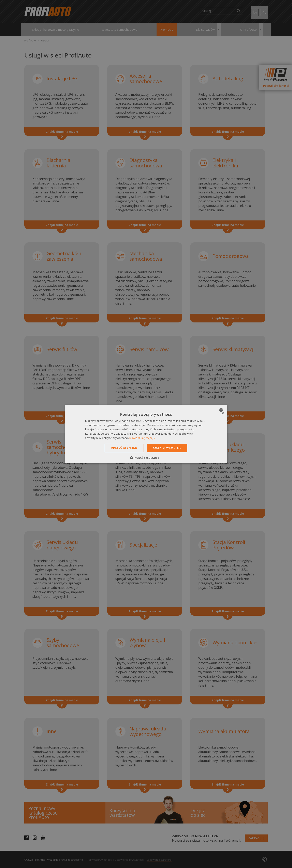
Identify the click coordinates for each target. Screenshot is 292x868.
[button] (146, 458)
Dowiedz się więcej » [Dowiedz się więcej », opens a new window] (142, 438)
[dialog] (146, 434)
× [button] (223, 413)
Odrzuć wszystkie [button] (124, 448)
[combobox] (222, 410)
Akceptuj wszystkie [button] (167, 448)
